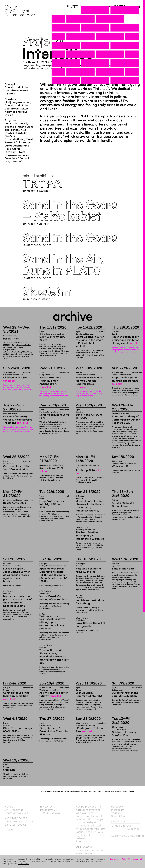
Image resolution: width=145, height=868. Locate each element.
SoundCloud (119, 816)
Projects (44, 42)
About (80, 841)
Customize (114, 859)
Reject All (126, 859)
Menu (133, 7)
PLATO (72, 7)
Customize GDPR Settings (128, 836)
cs (116, 7)
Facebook (117, 807)
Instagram (118, 810)
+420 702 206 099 (16, 818)
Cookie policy (23, 864)
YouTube (117, 813)
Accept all (138, 859)
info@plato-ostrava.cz (19, 822)
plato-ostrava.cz (15, 825)
